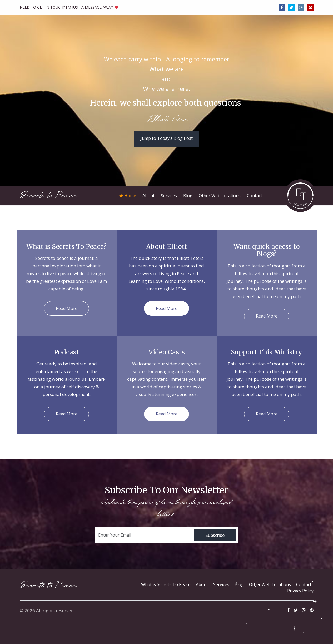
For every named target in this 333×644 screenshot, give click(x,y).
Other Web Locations (270, 584)
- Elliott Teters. (166, 120)
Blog (239, 584)
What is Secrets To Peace (166, 584)
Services (221, 584)
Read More (67, 308)
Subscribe (215, 535)
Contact (304, 584)
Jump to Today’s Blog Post (167, 138)
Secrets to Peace (48, 195)
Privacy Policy (300, 591)
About (202, 584)
